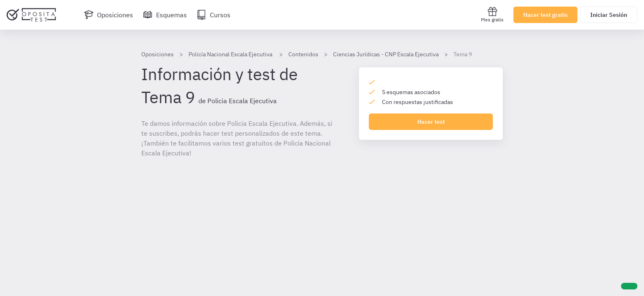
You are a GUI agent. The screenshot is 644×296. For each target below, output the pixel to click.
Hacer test (431, 122)
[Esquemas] (165, 15)
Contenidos (303, 54)
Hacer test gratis (545, 15)
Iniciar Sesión (609, 15)
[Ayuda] (629, 286)
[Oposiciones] (108, 15)
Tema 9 (463, 54)
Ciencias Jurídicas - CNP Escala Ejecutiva (386, 54)
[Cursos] (214, 15)
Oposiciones (158, 54)
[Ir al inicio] (31, 15)
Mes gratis (492, 15)
